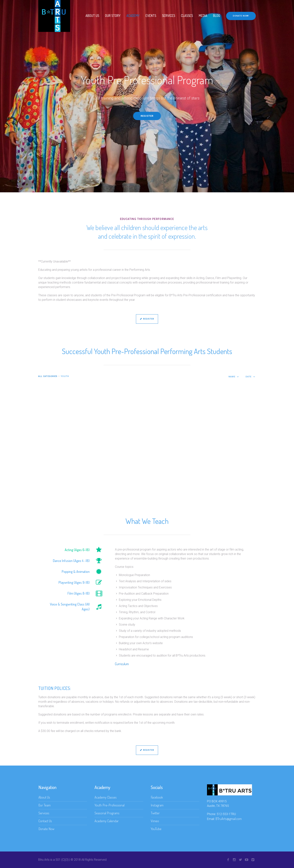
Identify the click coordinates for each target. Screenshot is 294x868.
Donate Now (46, 829)
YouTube (156, 829)
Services (44, 813)
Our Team (45, 805)
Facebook (157, 797)
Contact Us (45, 821)
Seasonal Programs (107, 813)
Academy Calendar (107, 821)
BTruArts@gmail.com (229, 819)
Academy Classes (106, 797)
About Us (44, 797)
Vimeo (155, 821)
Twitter (155, 813)
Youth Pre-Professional (109, 805)
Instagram (157, 805)
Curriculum (122, 664)
